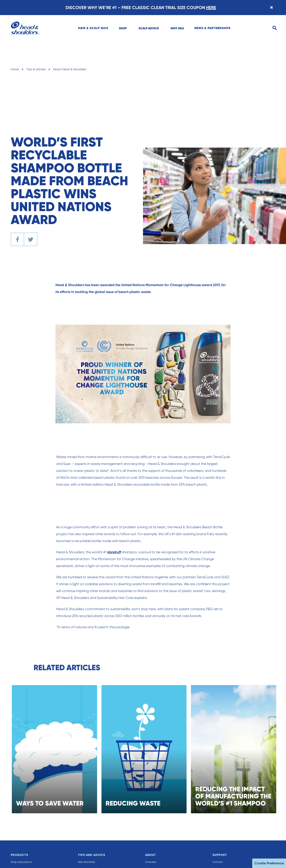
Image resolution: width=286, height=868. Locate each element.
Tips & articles (36, 69)
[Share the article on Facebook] (17, 239)
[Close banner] (271, 8)
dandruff (117, 552)
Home (15, 69)
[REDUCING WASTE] (150, 749)
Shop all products (21, 862)
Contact (218, 862)
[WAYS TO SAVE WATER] (60, 749)
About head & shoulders (70, 69)
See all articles (87, 862)
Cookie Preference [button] (269, 863)
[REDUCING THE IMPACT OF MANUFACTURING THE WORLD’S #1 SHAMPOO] (239, 749)
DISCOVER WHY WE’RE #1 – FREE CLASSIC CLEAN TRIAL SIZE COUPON (141, 8)
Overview (151, 862)
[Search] (275, 28)
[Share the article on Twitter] (31, 239)
